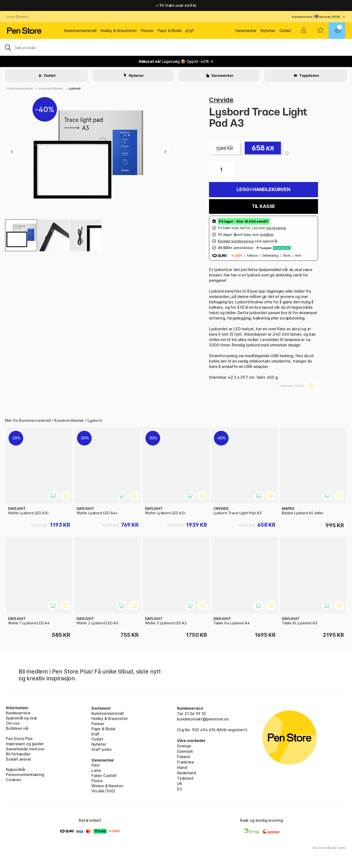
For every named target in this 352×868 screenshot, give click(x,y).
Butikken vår (17, 728)
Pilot (96, 765)
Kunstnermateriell (80, 31)
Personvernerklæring (25, 775)
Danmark (185, 751)
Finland (183, 757)
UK (180, 784)
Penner (147, 31)
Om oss (13, 723)
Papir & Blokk (170, 31)
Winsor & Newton (107, 786)
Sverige (184, 746)
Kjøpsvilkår (16, 769)
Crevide (221, 100)
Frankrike (185, 762)
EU (180, 789)
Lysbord (75, 88)
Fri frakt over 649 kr (176, 5)
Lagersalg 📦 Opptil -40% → (176, 61)
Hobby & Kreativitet (119, 31)
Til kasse (264, 206)
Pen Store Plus (19, 739)
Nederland (186, 773)
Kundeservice (302, 17)
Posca (97, 781)
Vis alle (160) (103, 791)
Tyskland (185, 778)
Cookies (13, 780)
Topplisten (309, 75)
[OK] (176, 47)
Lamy (96, 770)
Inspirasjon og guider (25, 744)
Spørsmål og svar (22, 718)
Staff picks (101, 749)
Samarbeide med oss (25, 749)
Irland (182, 767)
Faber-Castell (104, 776)
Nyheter (268, 31)
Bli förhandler (18, 754)
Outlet (285, 31)
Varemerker (246, 31)
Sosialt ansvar (19, 759)
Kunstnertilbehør (51, 88)
